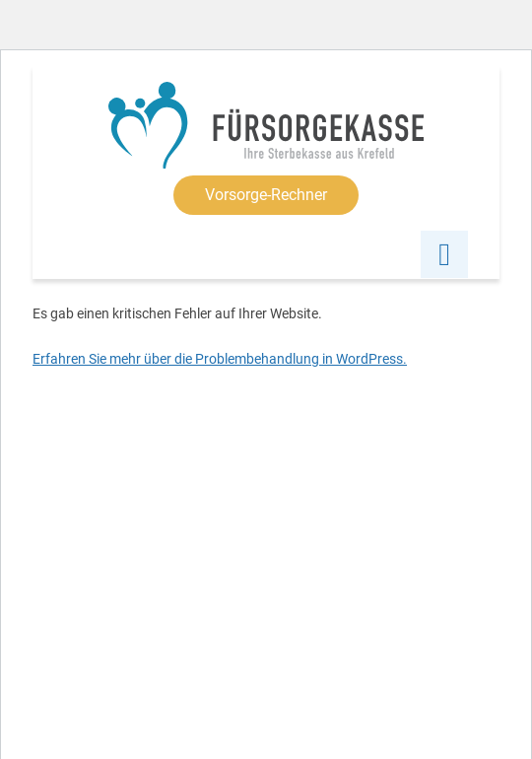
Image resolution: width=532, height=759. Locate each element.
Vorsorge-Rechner (266, 195)
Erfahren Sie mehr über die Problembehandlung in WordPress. (220, 359)
